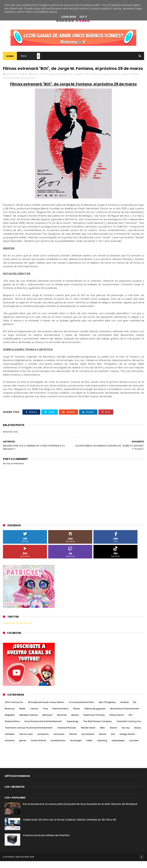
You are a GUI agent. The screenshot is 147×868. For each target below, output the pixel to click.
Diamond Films (60, 715)
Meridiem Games (29, 722)
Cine (86, 81)
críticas (73, 741)
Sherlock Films (12, 728)
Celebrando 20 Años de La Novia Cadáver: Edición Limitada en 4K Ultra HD (69, 827)
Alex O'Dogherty (107, 709)
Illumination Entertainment (125, 715)
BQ (135, 709)
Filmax (116, 81)
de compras (88, 741)
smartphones (58, 747)
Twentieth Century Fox (129, 728)
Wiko (103, 735)
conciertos (43, 741)
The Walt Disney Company (97, 728)
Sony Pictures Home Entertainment (43, 728)
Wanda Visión (88, 735)
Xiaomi (113, 735)
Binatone (10, 715)
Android (124, 709)
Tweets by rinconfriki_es (18, 630)
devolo (103, 741)
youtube (134, 747)
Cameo (34, 715)
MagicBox (10, 722)
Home (10, 57)
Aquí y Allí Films (41, 81)
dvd (113, 741)
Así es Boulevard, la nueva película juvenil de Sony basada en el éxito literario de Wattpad (80, 811)
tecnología (76, 747)
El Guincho (96, 81)
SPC (131, 722)
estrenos (107, 81)
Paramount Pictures (94, 722)
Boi (70, 81)
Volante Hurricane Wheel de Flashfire (46, 842)
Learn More (69, 17)
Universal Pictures (67, 735)
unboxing (102, 747)
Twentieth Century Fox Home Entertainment (29, 735)
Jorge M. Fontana (130, 81)
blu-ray (126, 735)
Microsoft (48, 722)
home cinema (38, 747)
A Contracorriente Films (81, 709)
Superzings (73, 728)
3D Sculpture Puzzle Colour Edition (46, 709)
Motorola (62, 722)
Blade (22, 715)
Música (75, 722)
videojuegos (118, 747)
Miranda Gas (28, 85)
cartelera (78, 81)
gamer (23, 747)
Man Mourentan (12, 85)
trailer (89, 747)
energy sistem (127, 741)
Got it (83, 17)
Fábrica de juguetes (95, 715)
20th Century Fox (14, 709)
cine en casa (26, 741)
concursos (59, 741)
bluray (137, 735)
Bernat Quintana (59, 81)
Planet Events (117, 722)
